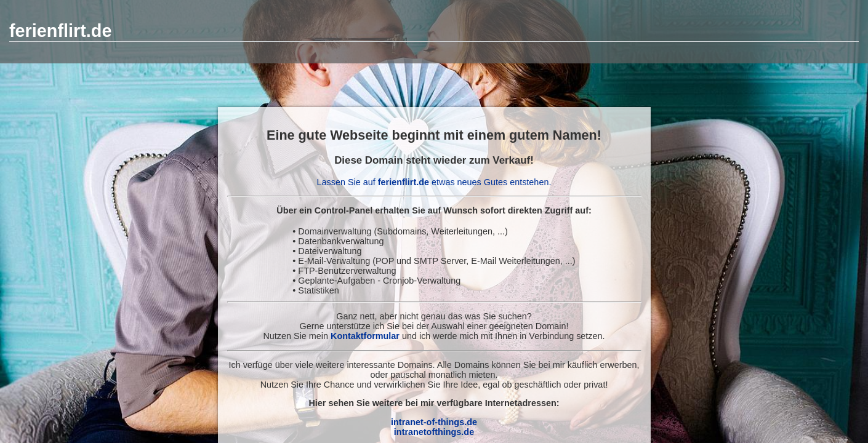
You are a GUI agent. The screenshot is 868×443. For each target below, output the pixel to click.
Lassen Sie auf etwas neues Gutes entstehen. (434, 182)
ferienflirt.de (60, 31)
